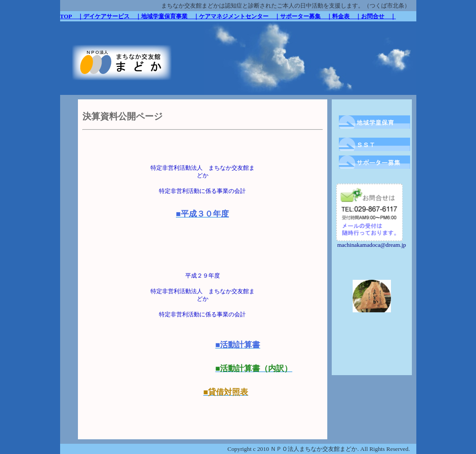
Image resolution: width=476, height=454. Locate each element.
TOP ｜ (72, 16)
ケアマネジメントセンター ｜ (240, 16)
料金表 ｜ (347, 16)
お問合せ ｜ (378, 16)
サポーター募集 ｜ (306, 16)
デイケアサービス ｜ (112, 16)
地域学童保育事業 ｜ (170, 16)
